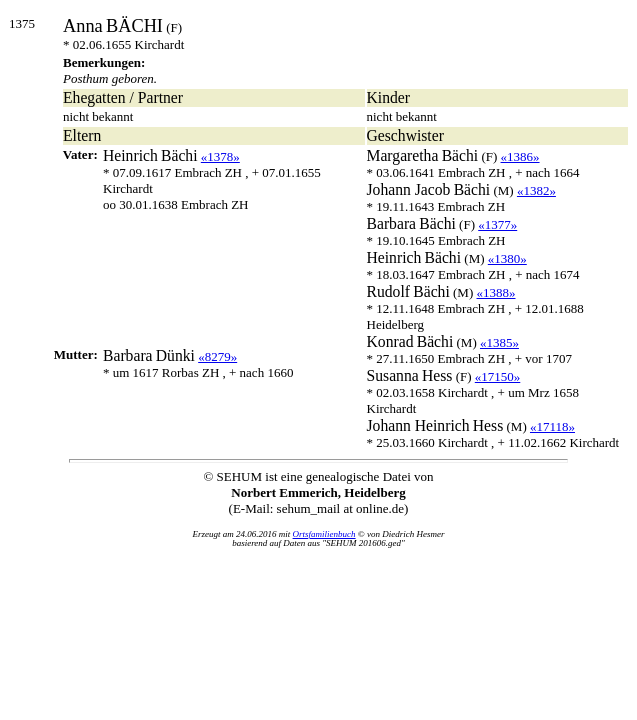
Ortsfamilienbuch (324, 534)
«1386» (520, 156)
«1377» (497, 224)
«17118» (552, 426)
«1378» (220, 156)
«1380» (507, 258)
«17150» (498, 376)
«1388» (496, 292)
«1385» (499, 342)
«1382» (536, 190)
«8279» (217, 356)
